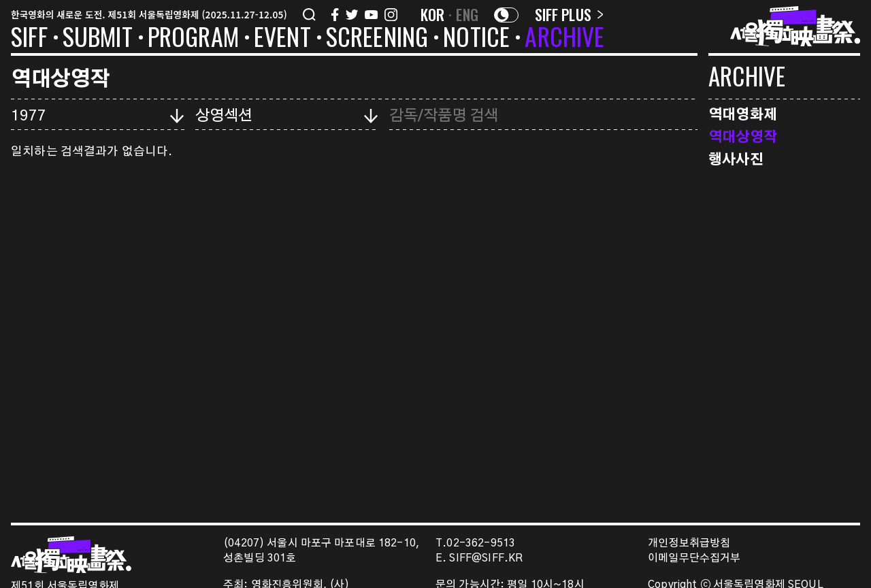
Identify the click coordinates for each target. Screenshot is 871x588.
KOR (433, 14)
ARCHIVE (564, 39)
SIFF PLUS (569, 14)
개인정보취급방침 (689, 543)
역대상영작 (743, 136)
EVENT (282, 39)
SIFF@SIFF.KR (486, 558)
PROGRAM (193, 39)
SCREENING (377, 39)
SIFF (29, 39)
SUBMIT (98, 39)
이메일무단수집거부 (694, 558)
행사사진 (736, 158)
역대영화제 (743, 113)
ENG (467, 14)
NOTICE (476, 39)
